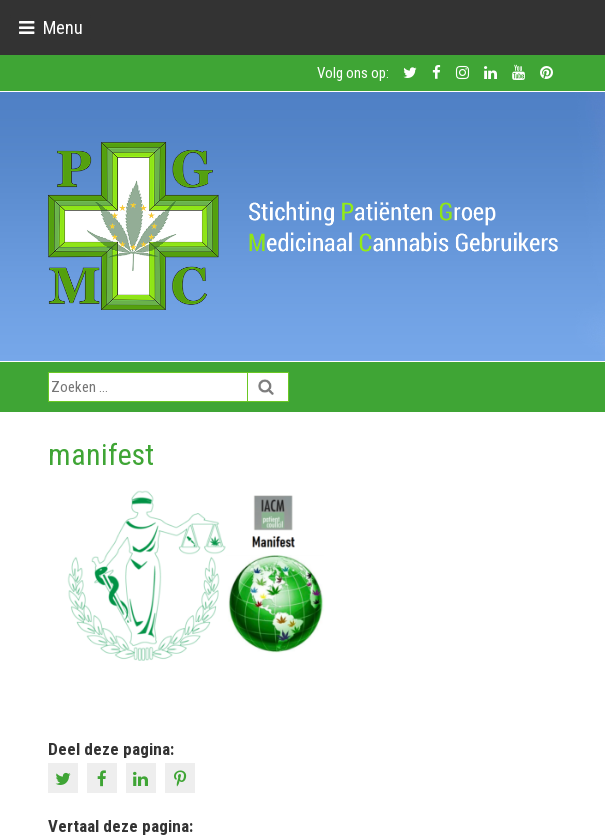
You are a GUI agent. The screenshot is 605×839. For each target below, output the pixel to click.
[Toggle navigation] (50, 27)
